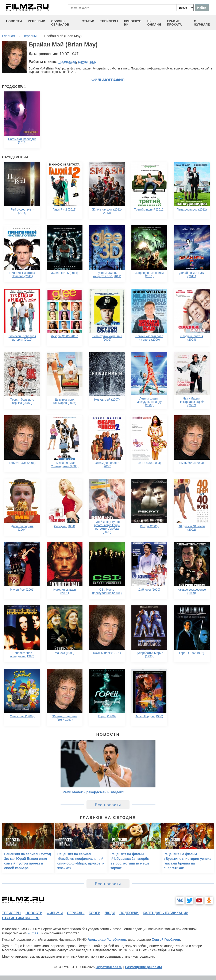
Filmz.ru (34, 933)
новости (14, 21)
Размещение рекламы (144, 967)
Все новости (108, 805)
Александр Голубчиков (107, 940)
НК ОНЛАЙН (154, 23)
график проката (175, 23)
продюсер (67, 62)
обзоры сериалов (60, 23)
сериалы (76, 913)
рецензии (37, 21)
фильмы (55, 913)
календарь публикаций (166, 913)
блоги (94, 913)
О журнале (202, 23)
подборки (129, 913)
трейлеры (109, 21)
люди (110, 913)
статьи (88, 21)
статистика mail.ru (21, 918)
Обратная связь (109, 967)
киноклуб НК (133, 23)
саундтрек (87, 62)
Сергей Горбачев (166, 940)
